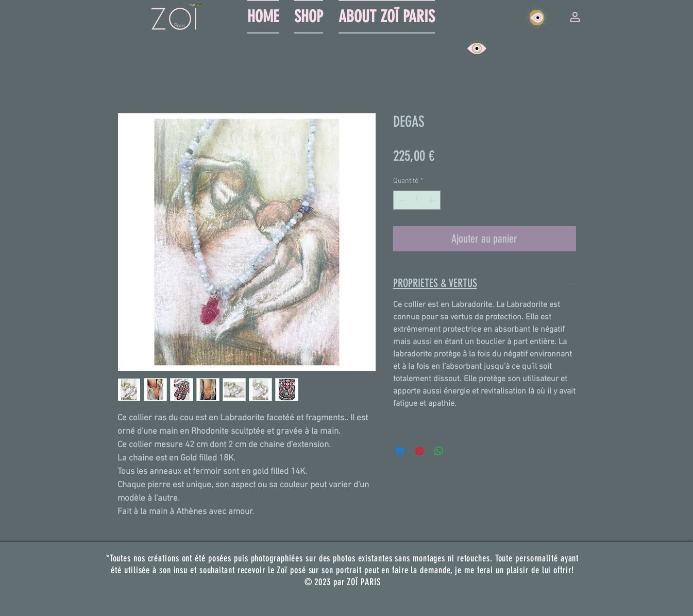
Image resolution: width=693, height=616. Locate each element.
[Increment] (433, 200)
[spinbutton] (417, 200)
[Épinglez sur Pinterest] (419, 451)
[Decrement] (401, 200)
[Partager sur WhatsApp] (439, 451)
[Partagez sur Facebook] (400, 451)
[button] (575, 17)
